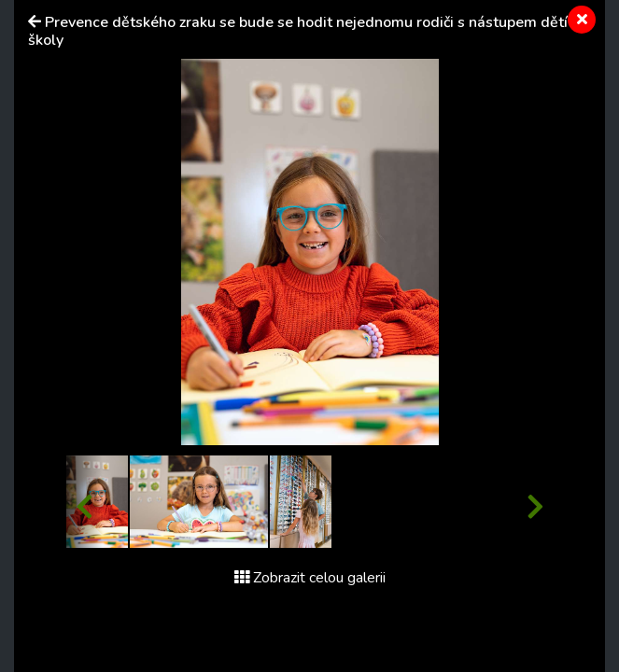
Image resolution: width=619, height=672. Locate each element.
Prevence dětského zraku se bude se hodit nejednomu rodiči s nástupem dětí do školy (309, 31)
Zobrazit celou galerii (310, 578)
